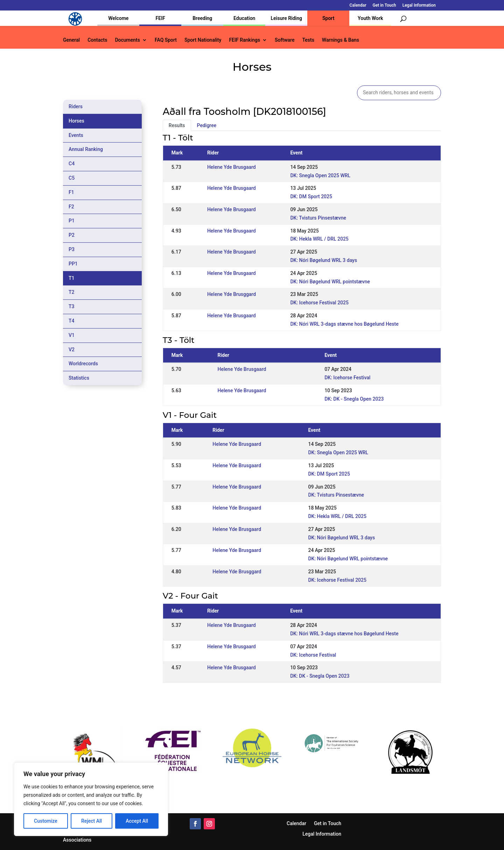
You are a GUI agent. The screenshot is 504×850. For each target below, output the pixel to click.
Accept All (137, 821)
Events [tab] (76, 135)
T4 (72, 321)
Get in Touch (384, 5)
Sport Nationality (203, 40)
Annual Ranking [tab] (86, 149)
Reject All (92, 821)
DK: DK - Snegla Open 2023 (354, 399)
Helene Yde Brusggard (232, 294)
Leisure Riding (286, 18)
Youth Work (370, 18)
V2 (72, 350)
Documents (127, 40)
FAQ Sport (166, 40)
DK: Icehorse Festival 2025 (319, 303)
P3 (72, 249)
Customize (46, 821)
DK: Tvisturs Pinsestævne (318, 218)
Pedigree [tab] (207, 125)
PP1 (73, 264)
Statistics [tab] (79, 378)
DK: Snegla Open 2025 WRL (320, 175)
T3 (72, 306)
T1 (72, 278)
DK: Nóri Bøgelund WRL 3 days (324, 260)
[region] (91, 799)
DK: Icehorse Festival (347, 378)
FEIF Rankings (244, 40)
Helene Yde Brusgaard (232, 167)
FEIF (160, 18)
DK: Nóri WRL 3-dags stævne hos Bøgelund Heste (344, 324)
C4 (72, 164)
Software (285, 40)
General (71, 40)
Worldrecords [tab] (83, 364)
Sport (328, 18)
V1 (72, 335)
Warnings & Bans (341, 40)
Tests (308, 40)
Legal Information (419, 5)
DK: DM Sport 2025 (311, 196)
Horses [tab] (76, 121)
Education (244, 18)
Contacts (97, 40)
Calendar (358, 5)
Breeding (202, 18)
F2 (71, 207)
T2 (72, 292)
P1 (72, 221)
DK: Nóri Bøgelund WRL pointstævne (330, 282)
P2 (72, 235)
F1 (71, 192)
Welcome (118, 18)
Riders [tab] (76, 106)
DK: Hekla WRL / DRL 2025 (319, 239)
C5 (72, 178)
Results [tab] (177, 125)
